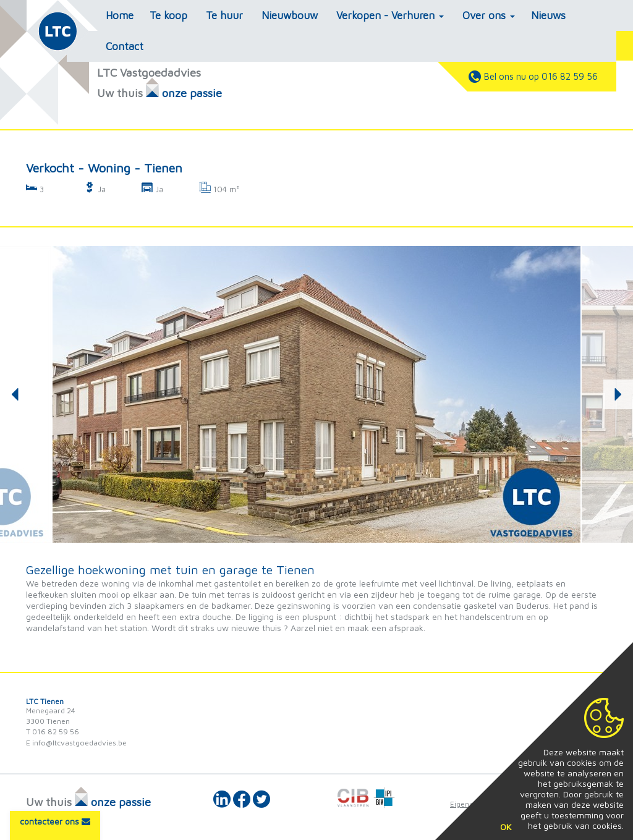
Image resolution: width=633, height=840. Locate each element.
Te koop (168, 15)
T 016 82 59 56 (53, 732)
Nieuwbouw (290, 15)
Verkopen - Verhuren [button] (390, 15)
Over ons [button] (489, 15)
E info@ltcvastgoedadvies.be (76, 743)
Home (120, 15)
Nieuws (548, 15)
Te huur (224, 15)
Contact (125, 46)
